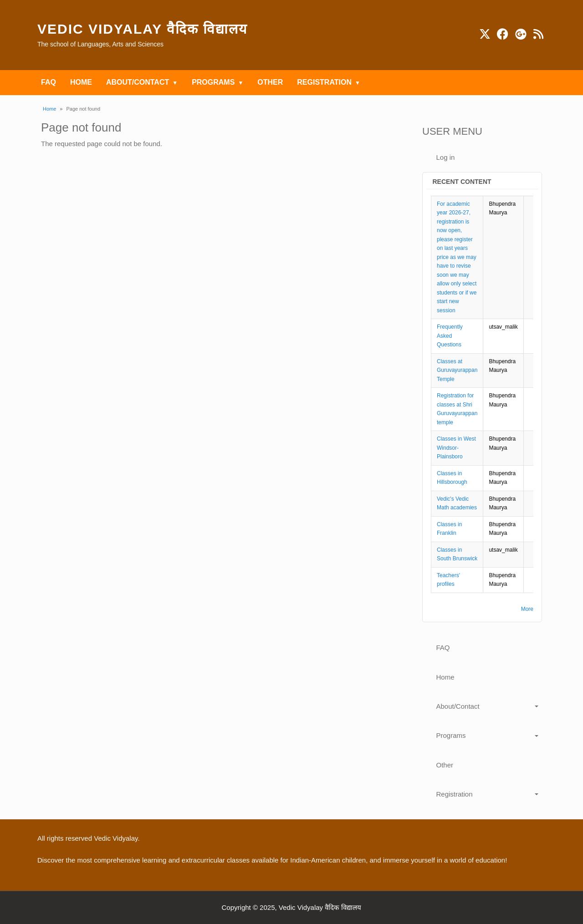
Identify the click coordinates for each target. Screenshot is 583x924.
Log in (446, 157)
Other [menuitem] (270, 82)
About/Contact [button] (458, 706)
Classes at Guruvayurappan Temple (457, 370)
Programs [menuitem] (213, 82)
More (527, 609)
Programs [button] (451, 735)
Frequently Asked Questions (450, 336)
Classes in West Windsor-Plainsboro (456, 448)
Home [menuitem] (81, 82)
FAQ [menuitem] (49, 82)
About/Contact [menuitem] (138, 82)
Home (49, 109)
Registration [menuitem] (324, 82)
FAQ (443, 647)
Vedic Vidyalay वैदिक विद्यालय (142, 29)
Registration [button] (455, 794)
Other (445, 765)
